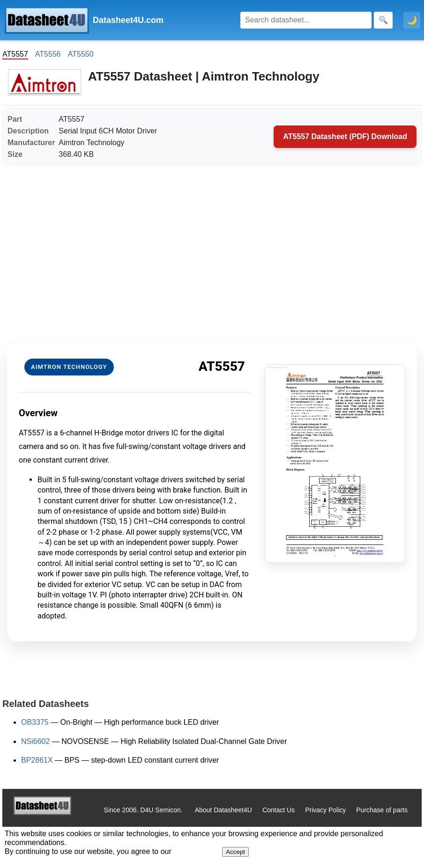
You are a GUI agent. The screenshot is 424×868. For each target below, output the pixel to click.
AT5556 (48, 54)
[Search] (306, 20)
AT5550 (81, 54)
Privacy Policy (325, 810)
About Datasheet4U (223, 810)
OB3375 (35, 722)
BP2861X (37, 760)
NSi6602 (35, 741)
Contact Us (279, 810)
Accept (235, 852)
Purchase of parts (382, 810)
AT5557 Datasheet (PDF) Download (345, 136)
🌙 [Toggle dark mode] (412, 20)
